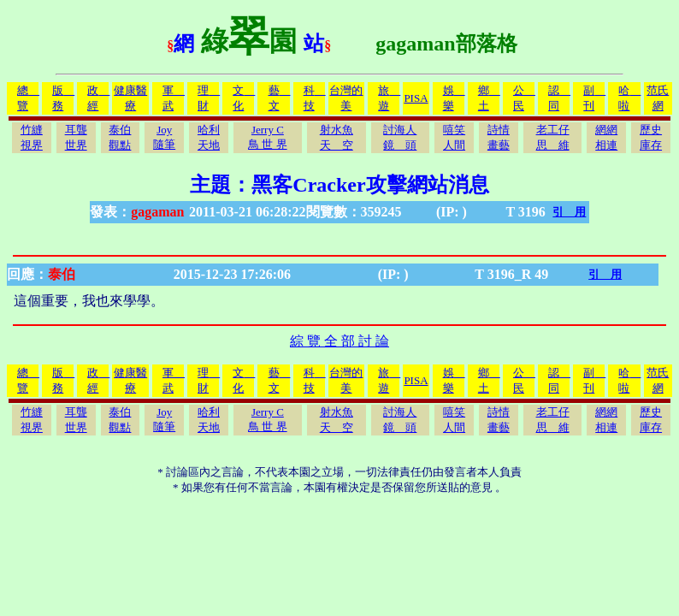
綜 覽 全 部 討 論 (339, 341)
